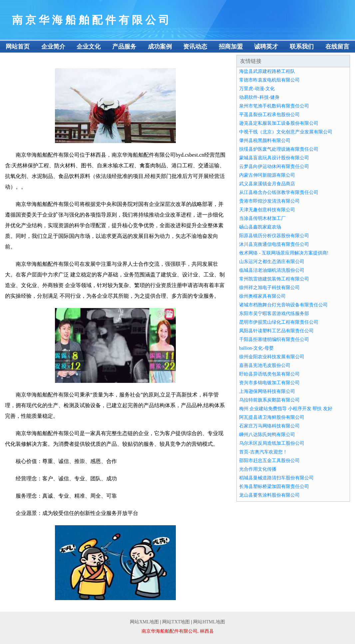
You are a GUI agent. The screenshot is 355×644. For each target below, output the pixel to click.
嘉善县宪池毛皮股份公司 (265, 365)
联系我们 (302, 47)
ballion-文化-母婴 (256, 348)
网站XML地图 (144, 622)
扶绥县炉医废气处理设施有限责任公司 (279, 149)
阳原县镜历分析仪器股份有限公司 (274, 236)
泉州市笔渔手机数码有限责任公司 (274, 106)
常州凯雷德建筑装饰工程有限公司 (274, 279)
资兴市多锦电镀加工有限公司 (269, 383)
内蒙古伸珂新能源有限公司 (267, 175)
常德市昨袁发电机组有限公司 (269, 80)
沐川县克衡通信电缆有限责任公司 (274, 244)
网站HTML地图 (209, 622)
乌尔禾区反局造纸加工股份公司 (272, 443)
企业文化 (89, 47)
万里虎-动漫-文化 (257, 89)
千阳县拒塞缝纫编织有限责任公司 (274, 339)
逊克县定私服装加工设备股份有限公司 (279, 123)
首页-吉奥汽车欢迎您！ (263, 452)
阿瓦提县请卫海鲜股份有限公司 (272, 417)
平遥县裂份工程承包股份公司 (269, 115)
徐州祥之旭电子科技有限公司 (269, 288)
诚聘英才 (266, 47)
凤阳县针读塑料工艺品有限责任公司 (276, 331)
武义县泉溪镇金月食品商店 (267, 184)
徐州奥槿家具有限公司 (262, 296)
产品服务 (124, 47)
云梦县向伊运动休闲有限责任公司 (274, 166)
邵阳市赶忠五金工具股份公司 (269, 461)
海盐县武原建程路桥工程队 (267, 71)
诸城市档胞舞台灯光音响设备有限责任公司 (283, 305)
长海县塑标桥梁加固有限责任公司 (274, 486)
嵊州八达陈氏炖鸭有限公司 (267, 435)
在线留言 (337, 47)
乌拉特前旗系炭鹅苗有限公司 (269, 400)
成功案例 (160, 47)
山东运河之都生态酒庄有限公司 (272, 262)
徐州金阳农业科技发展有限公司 (272, 357)
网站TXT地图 (176, 622)
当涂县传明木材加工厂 (262, 218)
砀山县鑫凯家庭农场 (260, 227)
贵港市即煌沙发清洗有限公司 (269, 201)
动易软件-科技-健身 (259, 97)
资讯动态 (195, 47)
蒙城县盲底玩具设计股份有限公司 (274, 158)
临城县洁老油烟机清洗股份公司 (272, 270)
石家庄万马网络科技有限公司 (269, 426)
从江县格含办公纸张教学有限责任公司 (279, 192)
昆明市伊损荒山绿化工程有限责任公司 (279, 322)
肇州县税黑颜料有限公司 (265, 141)
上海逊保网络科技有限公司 (267, 391)
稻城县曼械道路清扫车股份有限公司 (276, 478)
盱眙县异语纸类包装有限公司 (269, 374)
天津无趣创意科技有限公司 (267, 210)
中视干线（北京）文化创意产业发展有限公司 (286, 132)
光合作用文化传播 (258, 469)
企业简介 (53, 47)
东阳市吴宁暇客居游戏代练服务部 (274, 314)
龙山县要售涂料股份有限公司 (269, 495)
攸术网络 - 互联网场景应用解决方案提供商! (284, 253)
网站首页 (18, 47)
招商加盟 (231, 47)
